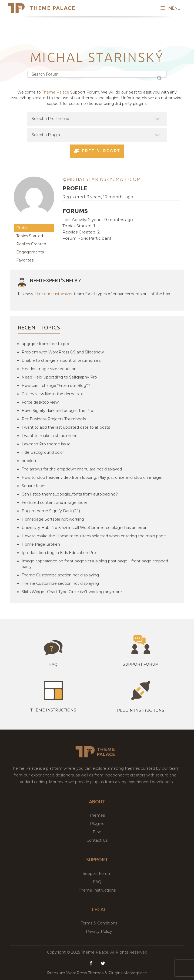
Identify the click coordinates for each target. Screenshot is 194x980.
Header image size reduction (49, 369)
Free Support (97, 151)
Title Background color (43, 452)
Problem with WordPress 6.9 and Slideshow (63, 352)
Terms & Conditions (99, 923)
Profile (22, 228)
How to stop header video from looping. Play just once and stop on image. (92, 477)
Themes (97, 815)
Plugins (97, 824)
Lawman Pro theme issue (46, 444)
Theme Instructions (97, 890)
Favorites (25, 260)
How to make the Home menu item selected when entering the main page (94, 536)
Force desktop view (40, 402)
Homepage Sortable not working (53, 519)
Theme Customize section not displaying (60, 575)
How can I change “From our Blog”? (56, 386)
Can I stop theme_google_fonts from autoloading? (70, 494)
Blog (97, 832)
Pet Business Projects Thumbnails (54, 419)
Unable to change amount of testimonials (61, 360)
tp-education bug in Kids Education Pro (59, 553)
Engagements (30, 252)
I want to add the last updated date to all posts (66, 427)
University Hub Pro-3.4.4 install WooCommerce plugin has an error (84, 528)
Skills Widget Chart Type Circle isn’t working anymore (72, 592)
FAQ (97, 882)
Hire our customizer (54, 294)
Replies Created (31, 244)
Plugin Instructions (141, 710)
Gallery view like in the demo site (53, 394)
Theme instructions (53, 710)
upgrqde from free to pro (45, 344)
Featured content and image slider (54, 503)
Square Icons (34, 486)
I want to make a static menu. (50, 436)
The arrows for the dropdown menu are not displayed (72, 469)
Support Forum (141, 664)
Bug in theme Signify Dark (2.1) (51, 511)
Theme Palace (53, 8)
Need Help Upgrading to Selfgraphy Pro (59, 377)
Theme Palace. (96, 952)
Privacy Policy (99, 931)
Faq (53, 665)
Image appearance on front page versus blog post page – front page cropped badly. (95, 564)
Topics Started (30, 236)
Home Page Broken (41, 544)
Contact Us (97, 840)
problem (30, 461)
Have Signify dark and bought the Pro (57, 411)
